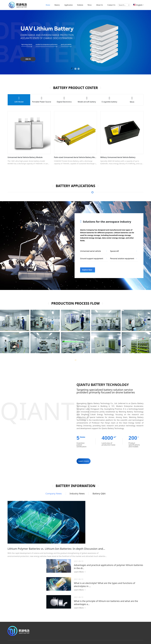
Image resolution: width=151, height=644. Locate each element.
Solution (80, 5)
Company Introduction (134, 605)
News (90, 5)
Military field (104, 620)
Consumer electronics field (109, 607)
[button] (76, 361)
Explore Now (88, 270)
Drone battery (75, 607)
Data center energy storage (92, 259)
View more (74, 624)
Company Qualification (134, 609)
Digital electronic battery (79, 620)
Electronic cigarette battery (80, 616)
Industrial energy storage (121, 252)
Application (68, 5)
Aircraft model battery (78, 611)
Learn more (84, 462)
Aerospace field (105, 616)
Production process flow (133, 616)
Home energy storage (89, 252)
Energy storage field (107, 611)
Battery (57, 5)
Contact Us (111, 5)
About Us (99, 5)
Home (48, 5)
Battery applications (106, 597)
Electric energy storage (120, 259)
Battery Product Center (78, 597)
